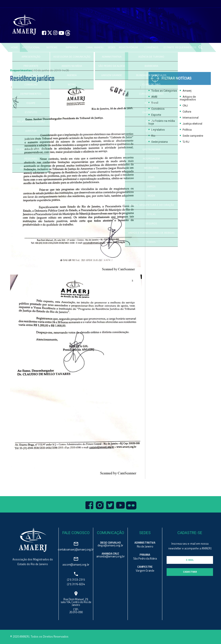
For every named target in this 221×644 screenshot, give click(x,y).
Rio (152, 136)
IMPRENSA (72, 47)
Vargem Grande (145, 571)
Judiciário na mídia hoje (162, 122)
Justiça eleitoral (191, 124)
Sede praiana (158, 142)
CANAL (89, 47)
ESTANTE (169, 47)
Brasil (153, 103)
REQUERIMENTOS (186, 47)
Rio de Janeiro (145, 546)
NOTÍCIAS (52, 47)
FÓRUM (133, 47)
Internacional (189, 118)
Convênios (156, 109)
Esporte (155, 115)
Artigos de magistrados (188, 98)
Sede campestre (191, 136)
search (200, 47)
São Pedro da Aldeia (145, 558)
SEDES (112, 47)
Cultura (185, 112)
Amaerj (186, 91)
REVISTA (124, 47)
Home (14, 47)
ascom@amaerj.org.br (76, 564)
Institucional (31, 47)
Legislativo (157, 130)
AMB (153, 97)
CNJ (184, 106)
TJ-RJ (185, 142)
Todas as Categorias (163, 91)
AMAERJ (99, 47)
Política (186, 130)
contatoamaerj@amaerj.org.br (76, 549)
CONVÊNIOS (151, 47)
